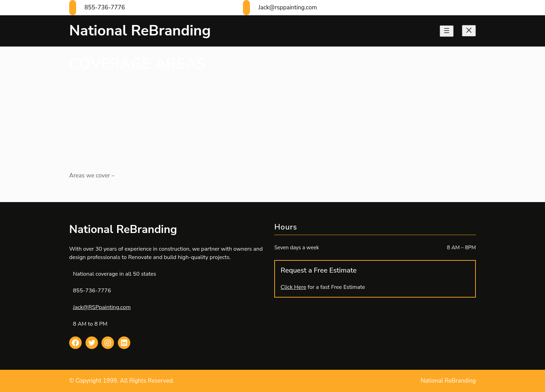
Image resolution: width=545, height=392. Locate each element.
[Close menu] (469, 31)
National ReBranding (140, 31)
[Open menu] (447, 31)
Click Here (293, 287)
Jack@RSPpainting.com (102, 307)
